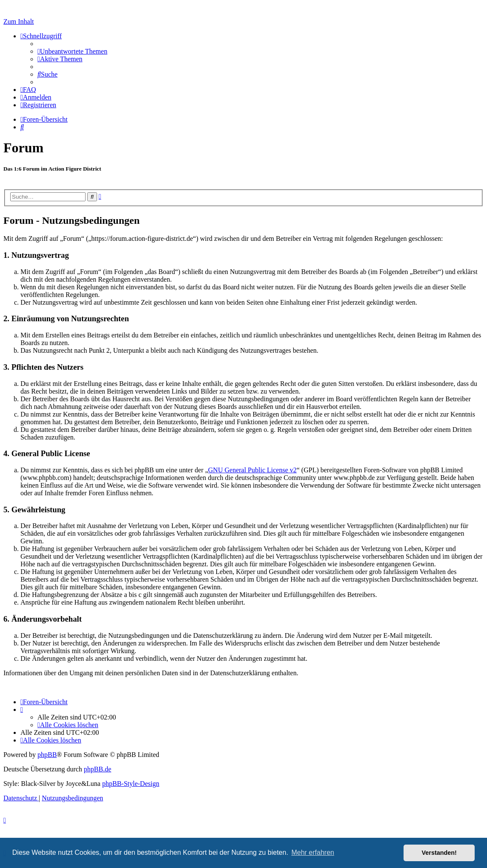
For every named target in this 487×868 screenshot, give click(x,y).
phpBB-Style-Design (131, 784)
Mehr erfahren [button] (313, 852)
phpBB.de (97, 769)
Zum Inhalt (19, 21)
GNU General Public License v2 (252, 470)
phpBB (47, 755)
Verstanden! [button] (439, 853)
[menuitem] (72, 51)
